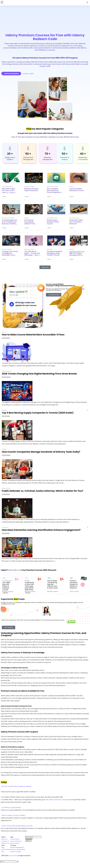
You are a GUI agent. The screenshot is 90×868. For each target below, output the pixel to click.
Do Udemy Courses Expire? (11, 807)
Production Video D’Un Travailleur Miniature (76, 222)
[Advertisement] (45, 18)
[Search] (87, 2)
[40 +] (83, 148)
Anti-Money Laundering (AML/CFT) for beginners (30, 223)
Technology (5, 527)
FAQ (3, 852)
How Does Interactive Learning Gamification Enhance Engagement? (41, 530)
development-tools (52, 218)
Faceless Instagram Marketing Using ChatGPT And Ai (55, 253)
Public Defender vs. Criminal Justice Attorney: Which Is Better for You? (43, 491)
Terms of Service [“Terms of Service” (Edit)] (16, 841)
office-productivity (7, 187)
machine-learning (29, 187)
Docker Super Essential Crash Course (53, 222)
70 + (48, 154)
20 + (10, 154)
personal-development (8, 218)
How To (4, 332)
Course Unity (13, 856)
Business (27, 218)
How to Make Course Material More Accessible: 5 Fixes (33, 335)
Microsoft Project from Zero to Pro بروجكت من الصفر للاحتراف (8, 191)
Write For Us (5, 843)
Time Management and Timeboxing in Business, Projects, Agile (9, 223)
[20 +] (10, 148)
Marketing (50, 249)
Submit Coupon (16, 852)
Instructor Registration (18, 849)
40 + (83, 154)
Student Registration (17, 847)
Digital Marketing (7, 371)
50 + (28, 154)
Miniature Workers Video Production (32, 190)
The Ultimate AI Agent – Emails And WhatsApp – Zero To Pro (32, 254)
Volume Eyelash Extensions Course (77, 190)
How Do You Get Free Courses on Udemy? (17, 786)
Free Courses (6, 849)
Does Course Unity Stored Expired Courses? (17, 826)
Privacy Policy (15, 839)
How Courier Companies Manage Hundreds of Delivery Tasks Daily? (41, 452)
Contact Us (5, 841)
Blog (3, 847)
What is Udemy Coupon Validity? (14, 815)
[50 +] (28, 148)
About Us (4, 839)
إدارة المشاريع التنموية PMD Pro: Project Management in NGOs (77, 254)
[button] (45, 786)
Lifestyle (72, 187)
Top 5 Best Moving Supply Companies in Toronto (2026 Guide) (38, 413)
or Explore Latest (28, 74)
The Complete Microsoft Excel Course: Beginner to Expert (55, 191)
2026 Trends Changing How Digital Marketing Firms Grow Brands (39, 374)
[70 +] (48, 148)
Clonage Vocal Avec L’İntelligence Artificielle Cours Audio (10, 254)
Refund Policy (15, 843)
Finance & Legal (6, 488)
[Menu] (2, 2)
